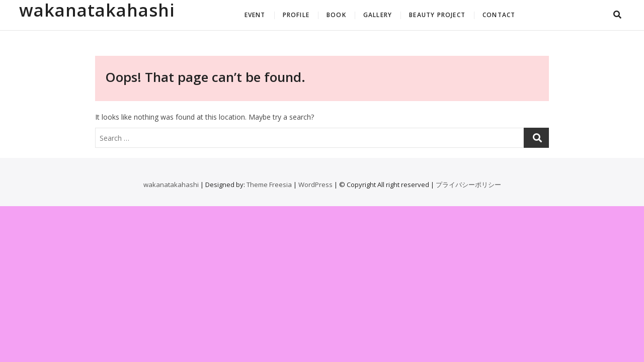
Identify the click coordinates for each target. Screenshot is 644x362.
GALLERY (378, 15)
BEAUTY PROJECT (437, 15)
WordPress (315, 185)
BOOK (336, 15)
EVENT (255, 15)
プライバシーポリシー (468, 185)
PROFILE (296, 15)
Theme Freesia (269, 185)
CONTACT (499, 15)
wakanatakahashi (97, 10)
